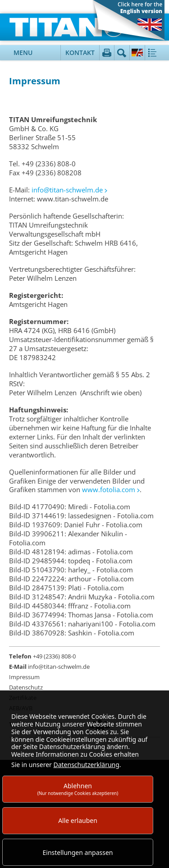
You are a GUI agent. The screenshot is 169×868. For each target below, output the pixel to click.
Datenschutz (26, 687)
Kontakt (80, 53)
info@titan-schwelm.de (67, 190)
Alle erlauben (78, 820)
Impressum (24, 677)
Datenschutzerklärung (86, 765)
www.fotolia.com (109, 489)
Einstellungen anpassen (78, 852)
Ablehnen (78, 789)
